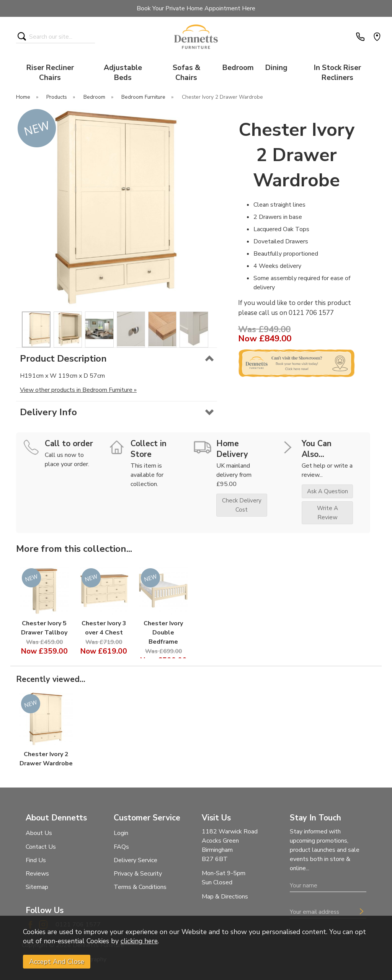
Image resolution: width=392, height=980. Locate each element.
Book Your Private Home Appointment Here (196, 8)
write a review (327, 513)
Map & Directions (225, 897)
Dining (276, 68)
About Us (39, 833)
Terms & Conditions (140, 887)
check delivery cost (242, 505)
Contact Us (41, 847)
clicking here (139, 941)
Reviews (37, 874)
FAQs (121, 847)
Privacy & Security (138, 874)
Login (121, 833)
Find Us (36, 860)
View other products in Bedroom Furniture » (78, 390)
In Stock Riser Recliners (337, 73)
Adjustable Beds (123, 73)
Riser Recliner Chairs (50, 73)
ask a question (327, 491)
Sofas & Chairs (186, 73)
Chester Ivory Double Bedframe (163, 633)
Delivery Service (136, 860)
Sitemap (37, 887)
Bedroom (238, 68)
